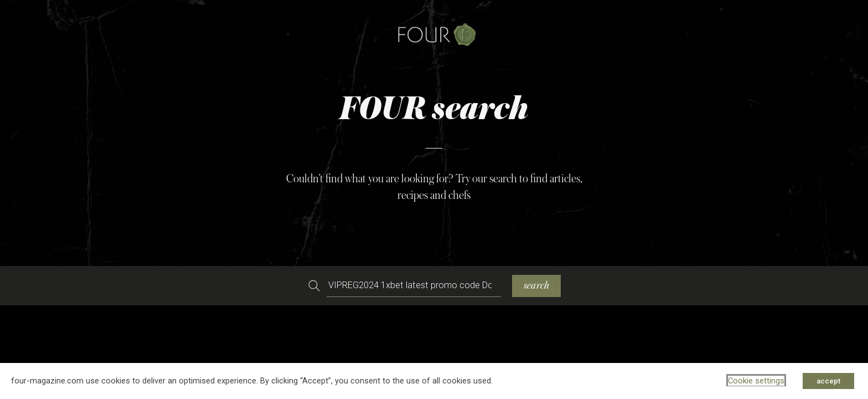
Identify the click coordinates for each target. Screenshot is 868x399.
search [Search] (536, 286)
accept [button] (828, 381)
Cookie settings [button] (756, 381)
